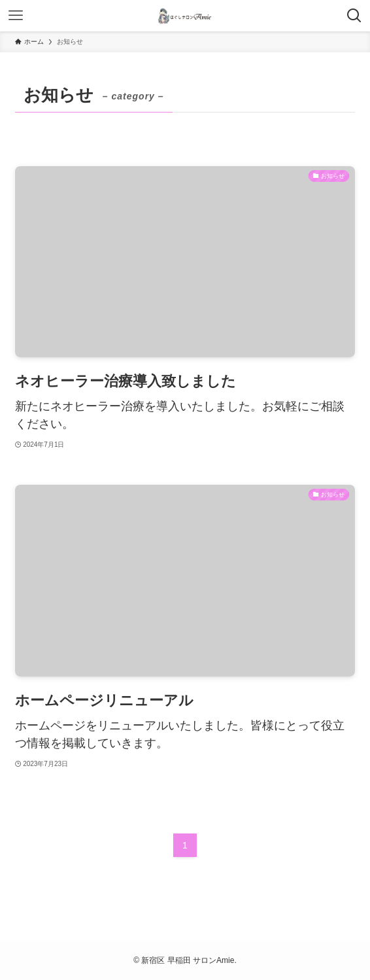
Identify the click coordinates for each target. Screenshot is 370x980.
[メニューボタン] (16, 16)
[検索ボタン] (354, 16)
